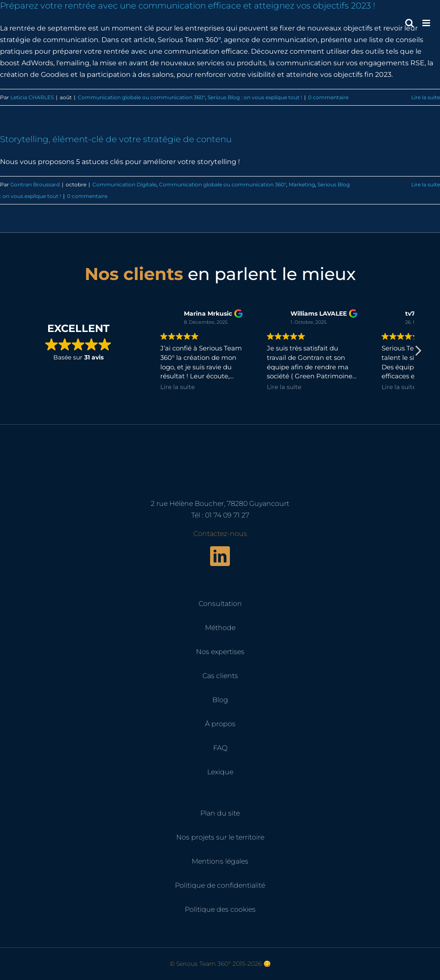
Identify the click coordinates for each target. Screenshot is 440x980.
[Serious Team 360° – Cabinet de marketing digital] (220, 445)
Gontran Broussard (35, 184)
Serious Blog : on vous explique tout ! (255, 97)
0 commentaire (328, 97)
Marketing (302, 184)
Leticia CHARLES (32, 97)
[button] (418, 353)
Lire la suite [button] (177, 387)
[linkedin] (220, 556)
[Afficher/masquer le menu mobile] (427, 23)
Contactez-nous (220, 534)
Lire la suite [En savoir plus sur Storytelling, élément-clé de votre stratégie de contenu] (426, 184)
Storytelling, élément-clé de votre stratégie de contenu (116, 139)
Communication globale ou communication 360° (141, 97)
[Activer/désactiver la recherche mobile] (409, 23)
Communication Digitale (124, 184)
